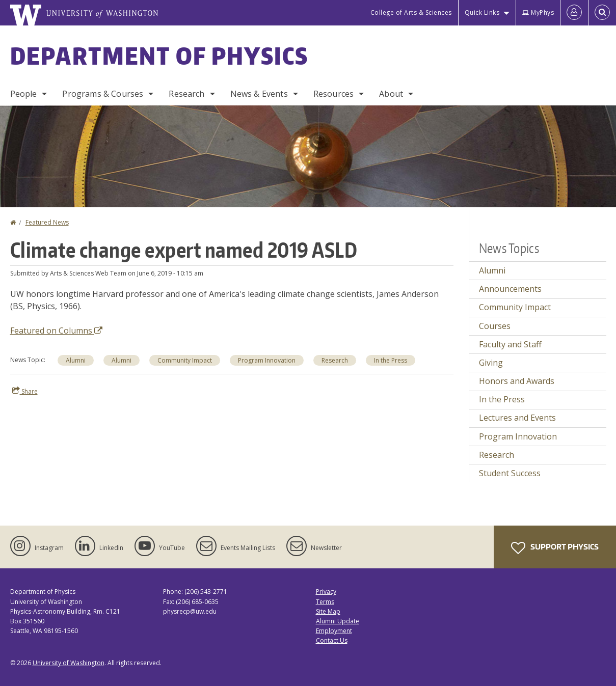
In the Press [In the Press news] (391, 360)
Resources (333, 94)
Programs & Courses (103, 94)
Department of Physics (159, 56)
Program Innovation (518, 436)
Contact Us (332, 640)
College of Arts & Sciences (411, 12)
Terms (325, 602)
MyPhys (538, 12)
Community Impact (515, 307)
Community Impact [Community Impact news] (185, 360)
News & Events (259, 94)
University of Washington (69, 663)
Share (25, 391)
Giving (491, 363)
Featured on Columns (56, 331)
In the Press (502, 399)
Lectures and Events (517, 418)
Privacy (326, 592)
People (24, 94)
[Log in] (574, 13)
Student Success (510, 473)
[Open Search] (602, 13)
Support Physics (555, 548)
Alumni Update (338, 621)
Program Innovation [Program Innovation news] (267, 360)
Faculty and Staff (510, 344)
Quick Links (482, 12)
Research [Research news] (335, 360)
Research (186, 94)
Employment (334, 631)
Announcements (510, 289)
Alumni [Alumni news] (76, 360)
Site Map (328, 611)
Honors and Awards (517, 381)
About (391, 94)
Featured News (47, 222)
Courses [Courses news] (495, 326)
